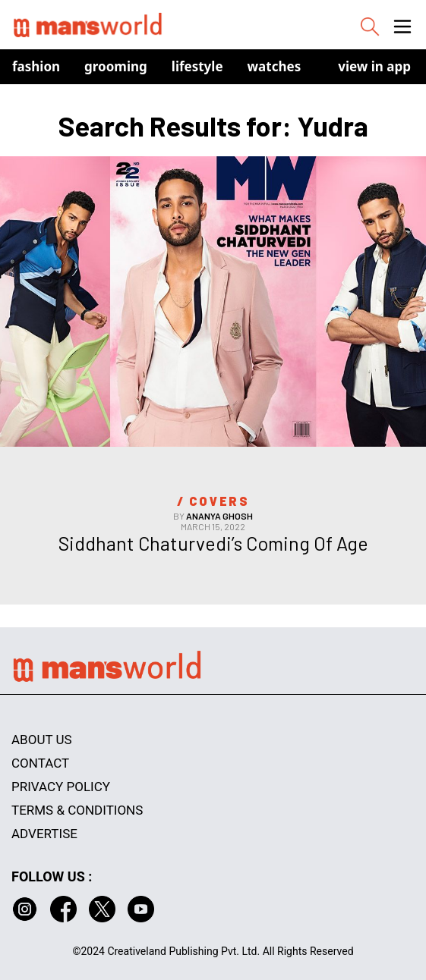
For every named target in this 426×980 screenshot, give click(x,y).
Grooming (116, 66)
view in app (374, 66)
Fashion (36, 66)
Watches (275, 66)
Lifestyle (197, 66)
